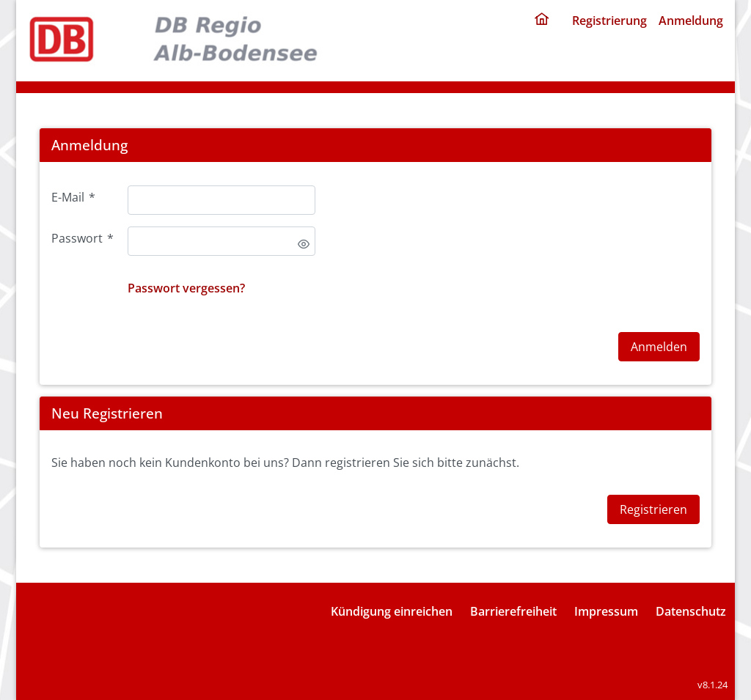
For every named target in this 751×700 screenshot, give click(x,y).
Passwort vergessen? (186, 288)
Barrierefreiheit (513, 611)
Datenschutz (691, 611)
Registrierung (609, 21)
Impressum (606, 611)
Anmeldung (691, 21)
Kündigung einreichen (392, 611)
